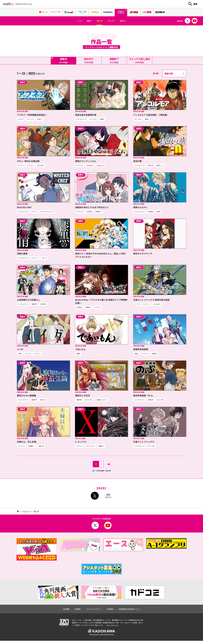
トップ (73, 21)
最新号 (85, 21)
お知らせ (129, 21)
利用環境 (111, 611)
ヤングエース (26, 513)
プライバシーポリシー (92, 611)
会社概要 (62, 611)
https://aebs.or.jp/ (113, 628)
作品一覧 (98, 21)
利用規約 (74, 611)
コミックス (114, 21)
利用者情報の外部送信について (132, 611)
